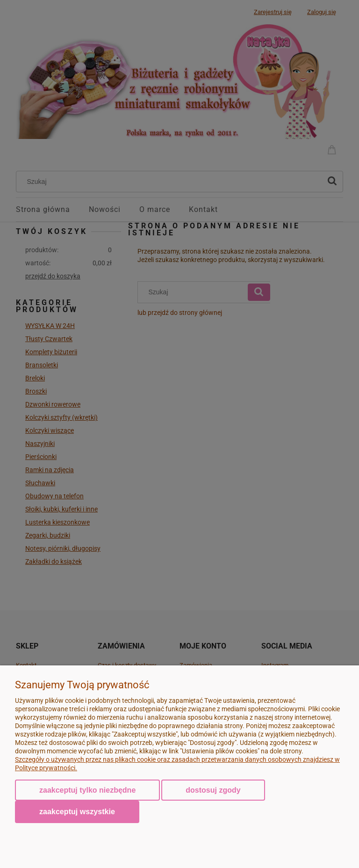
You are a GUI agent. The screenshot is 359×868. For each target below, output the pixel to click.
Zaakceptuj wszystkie (77, 811)
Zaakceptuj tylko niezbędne (87, 790)
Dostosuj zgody (213, 790)
